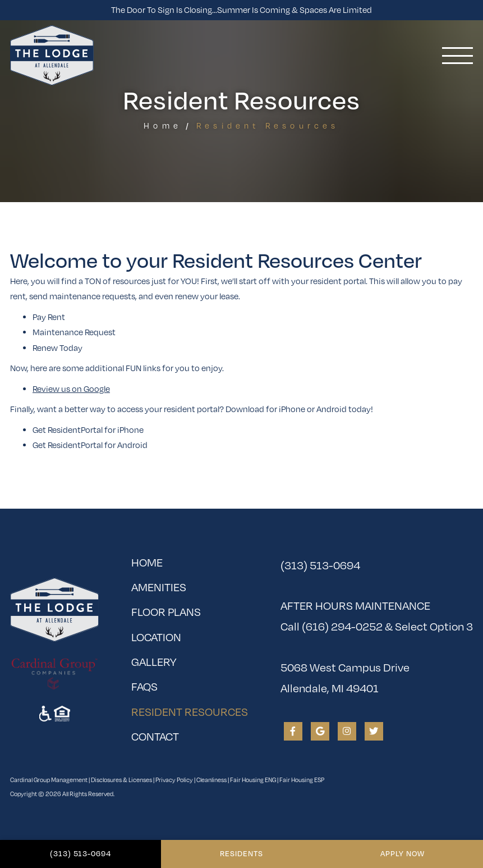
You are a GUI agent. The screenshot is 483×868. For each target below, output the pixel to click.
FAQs (144, 686)
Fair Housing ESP (302, 780)
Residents (241, 853)
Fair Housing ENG (253, 780)
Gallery (154, 662)
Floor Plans (166, 612)
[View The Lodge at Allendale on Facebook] (293, 731)
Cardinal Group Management (49, 780)
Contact (155, 736)
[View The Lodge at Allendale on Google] (320, 731)
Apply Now (402, 853)
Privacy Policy (174, 780)
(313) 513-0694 (81, 853)
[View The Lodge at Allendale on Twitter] (374, 731)
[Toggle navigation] (457, 56)
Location (156, 637)
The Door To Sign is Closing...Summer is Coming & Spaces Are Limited (242, 10)
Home (163, 125)
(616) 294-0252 (342, 626)
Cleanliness (211, 780)
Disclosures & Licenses (121, 780)
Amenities (159, 587)
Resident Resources (190, 709)
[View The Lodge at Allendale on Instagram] (347, 731)
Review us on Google (71, 389)
